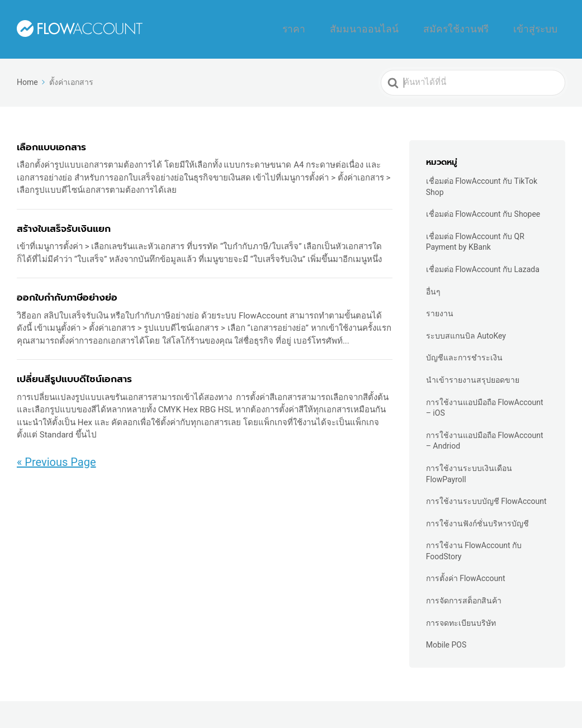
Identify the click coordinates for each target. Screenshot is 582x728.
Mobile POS (446, 638)
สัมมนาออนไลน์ (404, 26)
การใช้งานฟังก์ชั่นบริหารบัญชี (477, 516)
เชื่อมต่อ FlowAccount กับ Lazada (483, 263)
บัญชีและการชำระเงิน (464, 351)
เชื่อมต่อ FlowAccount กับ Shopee (483, 207)
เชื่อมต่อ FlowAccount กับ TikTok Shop (482, 180)
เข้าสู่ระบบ (542, 26)
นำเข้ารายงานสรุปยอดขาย (473, 373)
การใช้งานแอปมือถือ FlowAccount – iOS (485, 401)
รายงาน (440, 307)
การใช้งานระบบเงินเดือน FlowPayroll (469, 467)
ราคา (348, 26)
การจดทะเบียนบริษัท (461, 616)
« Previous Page (56, 455)
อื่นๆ (433, 284)
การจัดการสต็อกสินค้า (464, 594)
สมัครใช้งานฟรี (477, 26)
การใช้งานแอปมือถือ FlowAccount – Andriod (485, 434)
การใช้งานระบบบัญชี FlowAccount (486, 494)
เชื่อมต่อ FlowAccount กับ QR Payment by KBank (475, 235)
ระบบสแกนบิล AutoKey (466, 329)
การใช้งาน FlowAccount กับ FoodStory (474, 544)
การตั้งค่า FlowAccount (466, 572)
